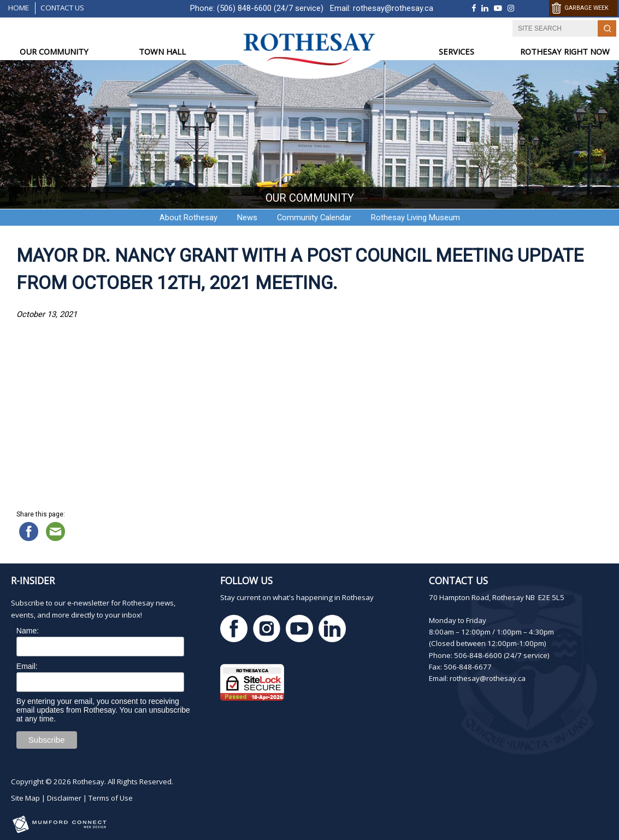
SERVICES (456, 51)
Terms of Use (111, 798)
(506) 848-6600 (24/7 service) (270, 8)
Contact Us (62, 8)
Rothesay (89, 782)
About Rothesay (188, 218)
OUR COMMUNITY (54, 51)
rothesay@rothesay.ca (393, 8)
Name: (28, 631)
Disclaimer (64, 798)
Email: (27, 666)
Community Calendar (314, 218)
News (247, 218)
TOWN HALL (162, 51)
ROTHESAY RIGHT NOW (565, 51)
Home (19, 8)
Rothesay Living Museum (415, 218)
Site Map (25, 798)
